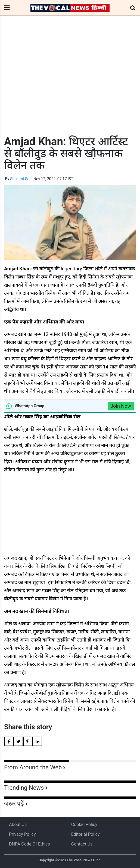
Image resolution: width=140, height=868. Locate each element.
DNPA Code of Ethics (29, 844)
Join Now (121, 406)
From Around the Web (33, 767)
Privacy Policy (22, 834)
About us (18, 825)
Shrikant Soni (21, 179)
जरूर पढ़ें (14, 804)
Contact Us (82, 844)
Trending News (24, 788)
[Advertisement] (70, 86)
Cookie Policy (84, 825)
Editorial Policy (85, 834)
